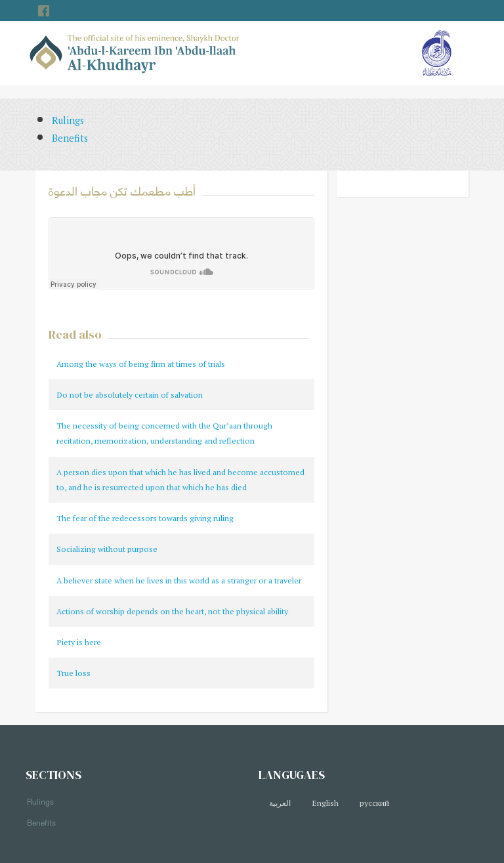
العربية (280, 803)
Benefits (70, 138)
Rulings (68, 120)
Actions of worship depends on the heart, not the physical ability (172, 611)
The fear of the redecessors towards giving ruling (145, 518)
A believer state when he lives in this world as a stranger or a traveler (179, 580)
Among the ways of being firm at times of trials (141, 364)
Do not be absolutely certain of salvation (130, 395)
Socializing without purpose (107, 549)
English (325, 803)
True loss (73, 673)
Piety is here (79, 642)
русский (374, 803)
